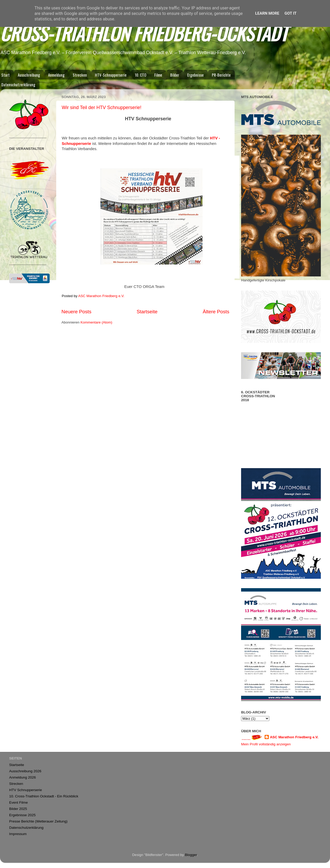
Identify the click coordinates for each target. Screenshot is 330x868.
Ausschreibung (29, 75)
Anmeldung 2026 (22, 777)
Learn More (267, 13)
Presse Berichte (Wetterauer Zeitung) (38, 821)
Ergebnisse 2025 (22, 815)
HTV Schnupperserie (25, 790)
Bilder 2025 (18, 809)
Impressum (18, 834)
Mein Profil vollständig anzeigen (266, 744)
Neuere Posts (76, 312)
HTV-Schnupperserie (111, 75)
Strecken (80, 75)
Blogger (191, 855)
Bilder (175, 75)
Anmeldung (56, 75)
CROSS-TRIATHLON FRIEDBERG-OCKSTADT (144, 33)
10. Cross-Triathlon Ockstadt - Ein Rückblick (44, 796)
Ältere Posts (216, 312)
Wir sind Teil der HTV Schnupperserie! (102, 107)
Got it (291, 13)
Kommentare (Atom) (96, 322)
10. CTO (140, 75)
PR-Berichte (221, 75)
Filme (158, 75)
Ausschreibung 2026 (25, 771)
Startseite (147, 312)
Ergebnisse (195, 75)
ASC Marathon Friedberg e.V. (294, 737)
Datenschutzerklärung (26, 828)
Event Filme (18, 802)
